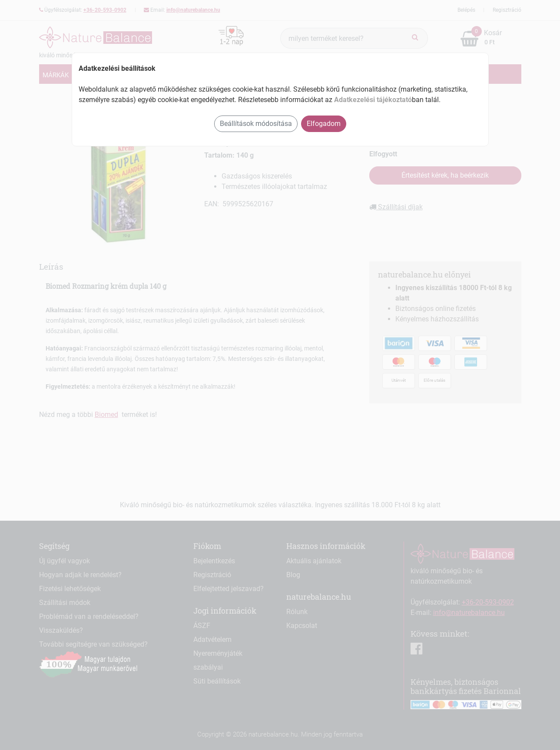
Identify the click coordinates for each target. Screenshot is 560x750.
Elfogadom (324, 124)
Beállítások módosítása (256, 124)
